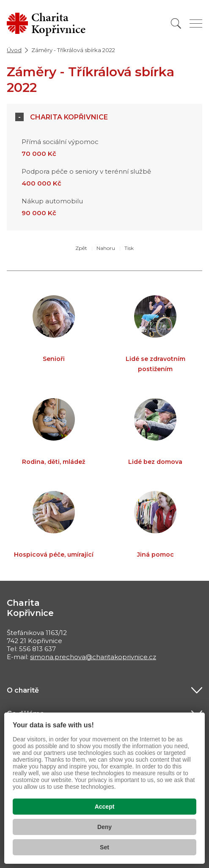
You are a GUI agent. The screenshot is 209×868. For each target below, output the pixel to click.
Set (104, 847)
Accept (105, 807)
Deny (104, 827)
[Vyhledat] (176, 24)
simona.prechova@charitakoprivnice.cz (93, 657)
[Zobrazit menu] (196, 24)
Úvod (14, 50)
